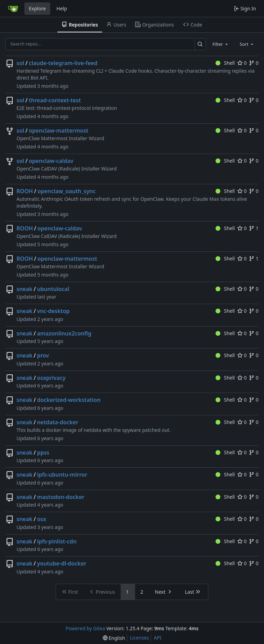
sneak (24, 289)
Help (62, 8)
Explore (37, 8)
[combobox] (221, 44)
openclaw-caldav (51, 161)
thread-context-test (55, 100)
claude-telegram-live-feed (63, 63)
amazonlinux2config (64, 333)
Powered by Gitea (85, 628)
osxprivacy (51, 378)
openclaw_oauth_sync (67, 191)
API (157, 638)
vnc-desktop (53, 311)
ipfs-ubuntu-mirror (62, 475)
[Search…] (200, 44)
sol (20, 63)
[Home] (13, 9)
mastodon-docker (61, 497)
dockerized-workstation (69, 400)
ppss (43, 453)
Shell (225, 63)
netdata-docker (58, 422)
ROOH (25, 191)
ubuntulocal (53, 289)
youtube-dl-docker (62, 563)
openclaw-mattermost (59, 131)
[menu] (114, 638)
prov (43, 355)
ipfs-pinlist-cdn (57, 541)
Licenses (140, 638)
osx (42, 519)
